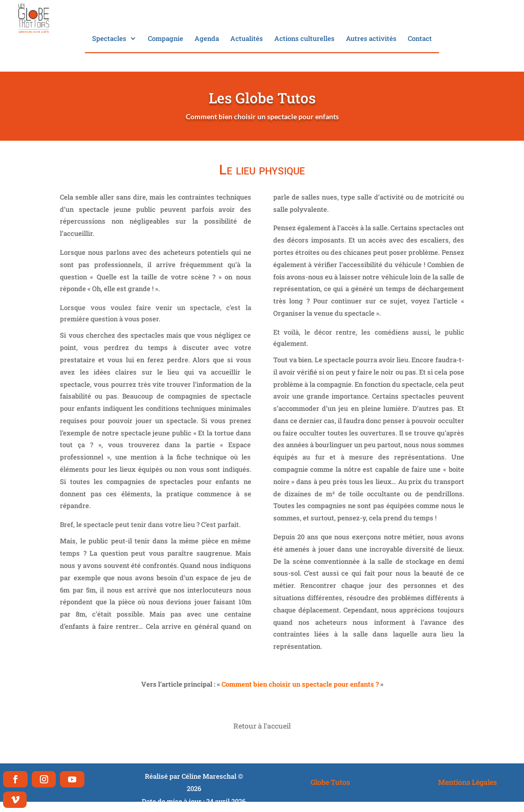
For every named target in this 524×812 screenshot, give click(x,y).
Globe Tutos (330, 782)
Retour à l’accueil (262, 726)
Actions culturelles (304, 39)
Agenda (207, 39)
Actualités (247, 39)
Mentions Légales (467, 782)
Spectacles (109, 39)
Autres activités (371, 39)
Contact (420, 39)
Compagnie (166, 39)
